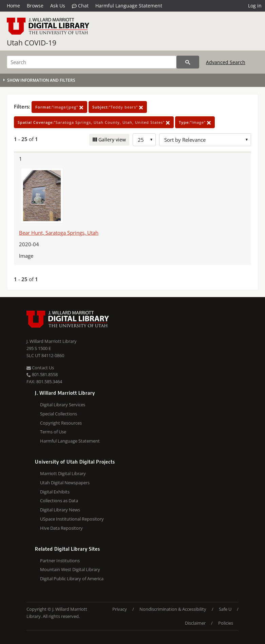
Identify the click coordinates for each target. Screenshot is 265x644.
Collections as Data (59, 501)
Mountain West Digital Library (70, 569)
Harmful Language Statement (129, 6)
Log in (255, 6)
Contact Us (40, 368)
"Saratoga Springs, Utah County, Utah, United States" (94, 122)
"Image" (195, 122)
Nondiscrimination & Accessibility (173, 609)
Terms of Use (53, 432)
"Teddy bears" (118, 107)
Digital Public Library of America (72, 579)
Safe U (225, 609)
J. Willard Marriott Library (52, 341)
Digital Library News (60, 510)
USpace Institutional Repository (72, 519)
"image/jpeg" (59, 107)
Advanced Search (226, 62)
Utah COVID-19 (32, 43)
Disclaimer (195, 623)
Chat (80, 6)
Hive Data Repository (61, 528)
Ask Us (58, 6)
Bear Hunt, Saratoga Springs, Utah (59, 233)
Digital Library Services (63, 405)
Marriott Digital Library (63, 473)
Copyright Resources (61, 423)
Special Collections (59, 414)
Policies (226, 623)
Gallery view (111, 140)
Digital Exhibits (55, 492)
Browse (35, 6)
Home (13, 6)
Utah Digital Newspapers (65, 483)
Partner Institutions (60, 561)
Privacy (120, 609)
